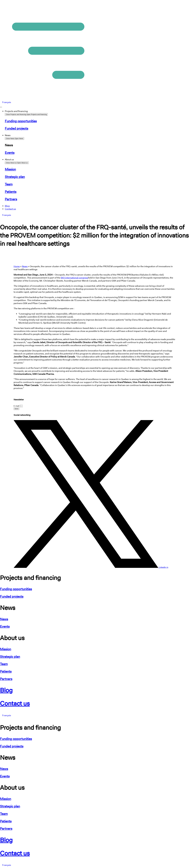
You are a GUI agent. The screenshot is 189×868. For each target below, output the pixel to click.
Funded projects (12, 596)
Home (17, 266)
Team (4, 664)
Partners (6, 679)
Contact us (15, 703)
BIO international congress (74, 278)
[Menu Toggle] (1, 107)
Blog (6, 690)
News (25, 266)
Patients (6, 671)
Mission (6, 649)
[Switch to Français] (7, 102)
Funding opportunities (16, 589)
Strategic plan (10, 657)
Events (5, 626)
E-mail (17, 406)
